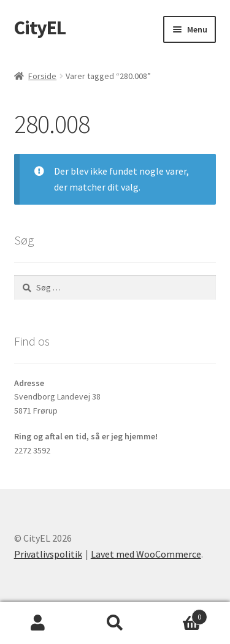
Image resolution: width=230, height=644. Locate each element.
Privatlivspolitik (48, 554)
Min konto (38, 623)
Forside (42, 76)
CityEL (40, 28)
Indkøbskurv (180, 614)
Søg (115, 623)
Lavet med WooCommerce (146, 554)
